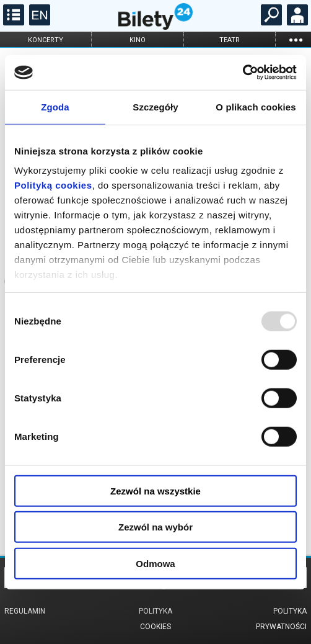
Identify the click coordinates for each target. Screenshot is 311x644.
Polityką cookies (53, 185)
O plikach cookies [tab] (256, 106)
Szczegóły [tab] (155, 106)
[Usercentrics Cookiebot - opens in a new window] (243, 73)
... (296, 39)
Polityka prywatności (281, 619)
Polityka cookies (155, 619)
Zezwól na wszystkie (155, 490)
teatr (230, 40)
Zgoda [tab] (55, 106)
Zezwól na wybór (155, 527)
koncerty (46, 40)
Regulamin (25, 611)
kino (138, 40)
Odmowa (155, 563)
